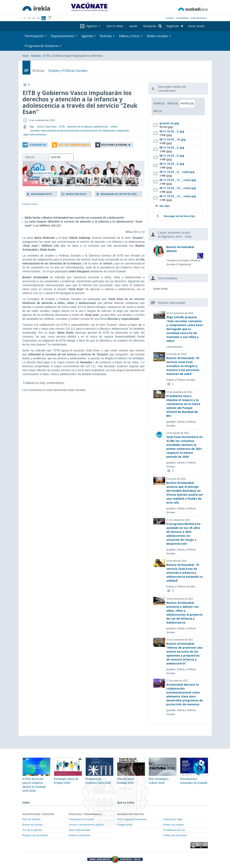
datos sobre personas (35, 135)
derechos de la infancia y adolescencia (88, 127)
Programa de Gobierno (43, 46)
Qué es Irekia (115, 26)
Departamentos (64, 36)
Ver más (162, 206)
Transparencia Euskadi (81, 819)
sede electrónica (198, 18)
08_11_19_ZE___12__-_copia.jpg (178, 196)
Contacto (170, 18)
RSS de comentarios (74, 145)
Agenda (88, 36)
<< (25, 18)
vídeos (30, 157)
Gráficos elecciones (79, 835)
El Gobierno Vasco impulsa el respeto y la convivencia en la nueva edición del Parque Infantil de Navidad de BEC (183, 406)
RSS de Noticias (32, 819)
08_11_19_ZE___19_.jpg (173, 139)
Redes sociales (159, 36)
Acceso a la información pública (86, 825)
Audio (159, 104)
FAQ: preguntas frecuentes (132, 819)
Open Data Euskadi (79, 830)
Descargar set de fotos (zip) (119, 194)
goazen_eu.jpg (169, 123)
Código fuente (125, 825)
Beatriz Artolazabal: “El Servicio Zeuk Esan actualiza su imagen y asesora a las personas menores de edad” (183, 366)
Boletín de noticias (33, 825)
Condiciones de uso (174, 830)
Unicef (114, 127)
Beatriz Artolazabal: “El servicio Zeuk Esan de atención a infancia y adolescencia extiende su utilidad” (184, 573)
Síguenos (93, 26)
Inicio (26, 56)
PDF (157, 111)
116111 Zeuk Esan (47, 127)
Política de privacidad (175, 835)
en (38, 18)
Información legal (173, 819)
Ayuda (133, 26)
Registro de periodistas (35, 835)
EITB (62, 127)
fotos (56, 157)
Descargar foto (41, 194)
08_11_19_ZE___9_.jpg (172, 156)
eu (34, 18)
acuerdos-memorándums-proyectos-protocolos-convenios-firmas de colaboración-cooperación (80, 131)
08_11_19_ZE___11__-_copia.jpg (178, 180)
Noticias (107, 36)
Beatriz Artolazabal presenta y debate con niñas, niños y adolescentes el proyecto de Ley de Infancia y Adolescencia (184, 613)
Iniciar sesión (196, 26)
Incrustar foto (76, 194)
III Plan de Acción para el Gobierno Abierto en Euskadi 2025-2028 (36, 779)
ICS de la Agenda (32, 830)
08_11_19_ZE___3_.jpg (172, 147)
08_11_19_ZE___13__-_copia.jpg (178, 188)
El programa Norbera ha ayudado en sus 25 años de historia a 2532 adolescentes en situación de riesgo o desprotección (183, 534)
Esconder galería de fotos (39, 173)
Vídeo (173, 104)
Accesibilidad (182, 18)
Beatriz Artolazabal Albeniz (180, 249)
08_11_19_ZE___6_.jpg (172, 164)
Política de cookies (174, 825)
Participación (36, 36)
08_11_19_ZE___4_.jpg (172, 131)
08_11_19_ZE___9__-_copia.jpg (177, 172)
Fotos (187, 104)
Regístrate (173, 26)
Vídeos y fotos (131, 36)
